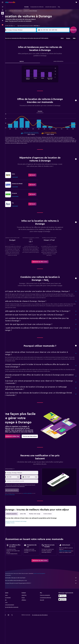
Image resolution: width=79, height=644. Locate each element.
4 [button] (23, 49)
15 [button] (37, 53)
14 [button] (33, 53)
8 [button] (37, 49)
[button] (3, 2)
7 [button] (33, 49)
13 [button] (30, 53)
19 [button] (26, 56)
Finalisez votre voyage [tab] (39, 524)
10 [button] (19, 53)
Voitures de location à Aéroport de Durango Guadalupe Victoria (20, 532)
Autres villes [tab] (27, 524)
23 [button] (15, 60)
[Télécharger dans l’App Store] (63, 613)
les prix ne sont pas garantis (44, 587)
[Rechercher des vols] (3, 7)
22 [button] (37, 56)
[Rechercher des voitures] (3, 13)
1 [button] (37, 46)
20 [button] (30, 56)
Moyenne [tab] (42, 113)
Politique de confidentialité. (13, 505)
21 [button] (33, 56)
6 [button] (30, 49)
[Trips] (3, 21)
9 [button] (16, 53)
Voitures (9, 11)
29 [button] (37, 60)
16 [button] (16, 56)
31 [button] (19, 64)
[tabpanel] (42, 77)
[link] (34, 177)
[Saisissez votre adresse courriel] (25, 491)
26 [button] (26, 60)
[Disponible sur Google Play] (63, 609)
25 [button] (23, 60)
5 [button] (26, 49)
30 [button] (16, 64)
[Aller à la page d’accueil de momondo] (10, 2)
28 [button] (33, 60)
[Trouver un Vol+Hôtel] (3, 16)
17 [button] (19, 56)
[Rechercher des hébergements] (3, 10)
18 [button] (23, 56)
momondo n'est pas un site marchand (43, 591)
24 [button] (19, 60)
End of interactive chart (26, 80)
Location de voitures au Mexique (19, 11)
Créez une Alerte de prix (66, 564)
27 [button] (30, 60)
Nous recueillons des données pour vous (43, 594)
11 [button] (23, 53)
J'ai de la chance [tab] (52, 524)
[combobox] (13, 28)
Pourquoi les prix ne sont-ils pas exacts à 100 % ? (43, 597)
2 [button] (16, 49)
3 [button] (19, 49)
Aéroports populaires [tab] (16, 524)
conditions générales (32, 504)
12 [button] (26, 53)
